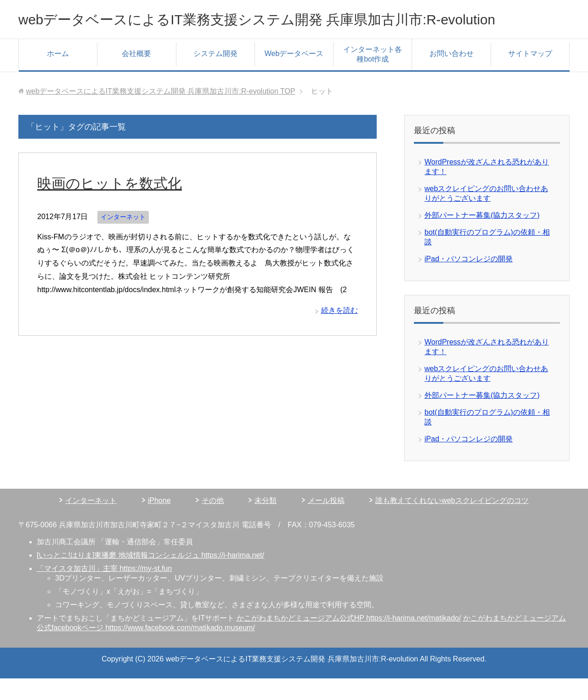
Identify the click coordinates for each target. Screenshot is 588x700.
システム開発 (215, 75)
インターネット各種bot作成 (373, 76)
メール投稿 (326, 522)
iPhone (159, 522)
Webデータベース (294, 75)
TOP (160, 113)
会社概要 (136, 75)
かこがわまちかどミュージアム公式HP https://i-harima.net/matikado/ (349, 640)
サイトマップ (530, 75)
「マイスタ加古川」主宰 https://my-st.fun (104, 590)
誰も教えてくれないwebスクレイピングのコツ (452, 522)
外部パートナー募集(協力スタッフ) (482, 237)
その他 (213, 522)
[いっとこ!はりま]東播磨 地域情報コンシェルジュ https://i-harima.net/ (150, 577)
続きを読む (339, 332)
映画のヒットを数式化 (116, 204)
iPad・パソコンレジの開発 (469, 280)
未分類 (266, 522)
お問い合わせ (452, 75)
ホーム (58, 75)
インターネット (123, 238)
